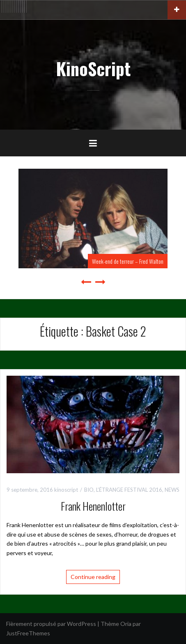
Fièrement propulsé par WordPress (51, 624)
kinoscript (66, 490)
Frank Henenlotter (93, 506)
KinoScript (93, 68)
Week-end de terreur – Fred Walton (128, 261)
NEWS (172, 490)
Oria (126, 624)
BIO (89, 490)
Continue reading (93, 577)
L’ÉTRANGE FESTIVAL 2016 (129, 490)
